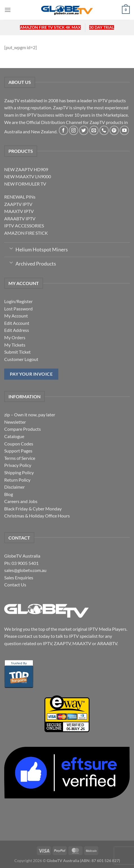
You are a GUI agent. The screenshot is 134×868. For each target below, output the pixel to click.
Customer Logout (21, 359)
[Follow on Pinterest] (114, 130)
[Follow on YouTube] (124, 130)
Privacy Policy (18, 465)
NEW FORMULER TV (25, 184)
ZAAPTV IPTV (18, 204)
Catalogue (14, 436)
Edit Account (17, 323)
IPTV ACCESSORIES (24, 226)
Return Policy (17, 480)
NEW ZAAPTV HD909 (26, 169)
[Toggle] (11, 248)
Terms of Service (20, 458)
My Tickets (15, 345)
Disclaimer (14, 487)
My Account (16, 316)
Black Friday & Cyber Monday (33, 509)
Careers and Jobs (21, 501)
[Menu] (8, 10)
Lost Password (18, 309)
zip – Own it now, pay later (30, 415)
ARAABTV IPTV (20, 218)
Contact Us (15, 585)
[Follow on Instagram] (74, 130)
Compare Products (23, 429)
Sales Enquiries (19, 577)
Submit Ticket (17, 352)
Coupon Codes (19, 444)
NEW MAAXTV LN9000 (28, 176)
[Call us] (104, 130)
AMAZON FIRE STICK (26, 233)
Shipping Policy (19, 472)
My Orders (15, 337)
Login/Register (18, 301)
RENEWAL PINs (20, 197)
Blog (9, 494)
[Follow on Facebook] (63, 130)
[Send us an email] (94, 130)
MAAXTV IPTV (19, 211)
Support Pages (18, 451)
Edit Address (17, 330)
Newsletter (15, 422)
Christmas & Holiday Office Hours (37, 516)
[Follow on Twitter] (84, 130)
